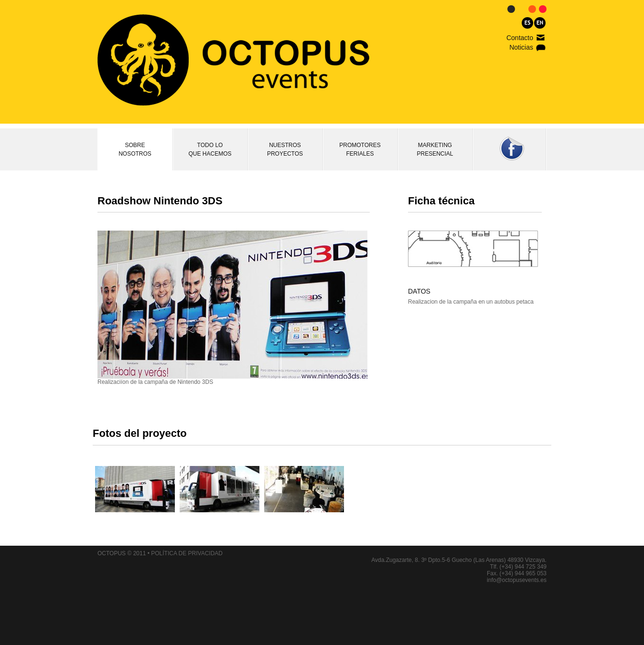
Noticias (521, 47)
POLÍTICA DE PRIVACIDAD (187, 553)
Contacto (520, 38)
